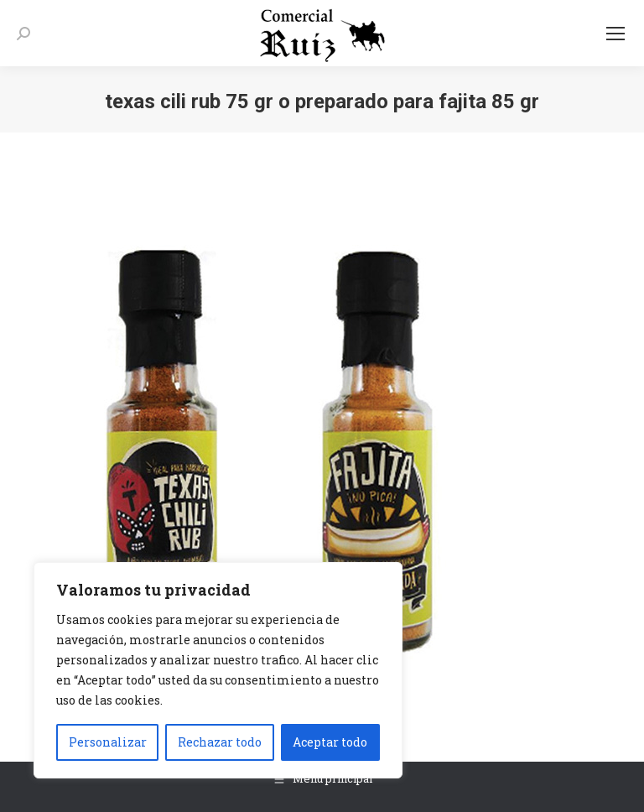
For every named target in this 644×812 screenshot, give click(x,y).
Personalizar (108, 742)
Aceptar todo (330, 742)
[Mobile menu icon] (615, 34)
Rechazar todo (220, 742)
